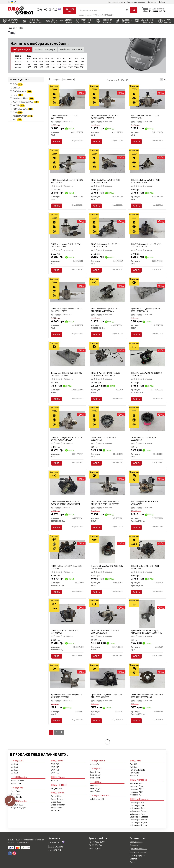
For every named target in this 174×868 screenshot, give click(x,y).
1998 (76, 64)
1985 (58, 67)
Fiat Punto (134, 776)
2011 (35, 59)
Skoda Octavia (57, 799)
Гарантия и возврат (136, 2)
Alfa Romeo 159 (97, 799)
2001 (35, 62)
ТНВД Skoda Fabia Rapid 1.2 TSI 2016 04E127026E (67, 181)
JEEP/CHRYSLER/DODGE (24, 102)
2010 (29, 59)
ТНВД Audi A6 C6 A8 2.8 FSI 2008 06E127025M (145, 117)
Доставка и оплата (116, 2)
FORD (17, 95)
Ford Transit (95, 778)
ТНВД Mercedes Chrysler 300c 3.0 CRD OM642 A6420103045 (106, 310)
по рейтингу (68, 79)
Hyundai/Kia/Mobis (22, 98)
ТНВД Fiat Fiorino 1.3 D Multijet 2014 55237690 (67, 567)
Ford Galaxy (95, 775)
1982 (41, 67)
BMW (16, 84)
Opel (16, 112)
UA (14, 2)
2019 (82, 59)
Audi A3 (15, 764)
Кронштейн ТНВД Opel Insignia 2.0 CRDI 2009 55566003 (67, 696)
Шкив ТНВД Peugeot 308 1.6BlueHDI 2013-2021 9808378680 (147, 696)
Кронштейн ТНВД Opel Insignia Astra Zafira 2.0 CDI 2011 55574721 (146, 632)
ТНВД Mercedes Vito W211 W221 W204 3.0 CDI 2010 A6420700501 (66, 503)
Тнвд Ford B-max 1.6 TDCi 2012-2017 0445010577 (107, 567)
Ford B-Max (95, 772)
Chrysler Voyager (19, 808)
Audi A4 (15, 767)
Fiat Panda (134, 773)
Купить (57, 142)
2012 (41, 59)
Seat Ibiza (16, 791)
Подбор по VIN (69, 10)
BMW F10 (55, 770)
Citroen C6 (95, 764)
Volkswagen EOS (137, 803)
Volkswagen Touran (138, 825)
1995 (58, 64)
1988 (76, 67)
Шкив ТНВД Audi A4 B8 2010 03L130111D (103, 439)
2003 (47, 62)
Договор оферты (137, 855)
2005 (58, 62)
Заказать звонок (56, 846)
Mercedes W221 (137, 792)
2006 (64, 62)
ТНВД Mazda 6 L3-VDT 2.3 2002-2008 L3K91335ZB (105, 632)
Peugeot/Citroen (21, 116)
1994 (52, 64)
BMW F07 (55, 767)
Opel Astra (95, 786)
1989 (82, 67)
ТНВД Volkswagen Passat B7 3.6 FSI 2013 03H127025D (147, 246)
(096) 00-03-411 (47, 10)
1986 (64, 67)
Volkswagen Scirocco (139, 817)
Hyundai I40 (16, 783)
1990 (29, 64)
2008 (76, 62)
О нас (132, 862)
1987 (70, 67)
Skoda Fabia (56, 796)
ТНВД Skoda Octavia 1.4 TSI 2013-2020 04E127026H (106, 181)
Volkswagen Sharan (138, 820)
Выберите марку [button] (45, 49)
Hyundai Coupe (18, 781)
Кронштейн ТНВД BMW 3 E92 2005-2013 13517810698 (147, 310)
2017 (70, 59)
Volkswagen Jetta (138, 808)
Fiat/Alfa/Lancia (21, 91)
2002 (41, 62)
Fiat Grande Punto (137, 770)
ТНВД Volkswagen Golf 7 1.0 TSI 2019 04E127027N (105, 246)
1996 (64, 64)
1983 (47, 67)
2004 (52, 62)
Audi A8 (15, 773)
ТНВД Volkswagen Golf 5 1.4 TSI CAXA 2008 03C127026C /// (105, 117)
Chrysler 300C (17, 805)
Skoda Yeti (55, 810)
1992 (41, 64)
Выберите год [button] (21, 49)
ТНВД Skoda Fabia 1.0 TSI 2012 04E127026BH (65, 117)
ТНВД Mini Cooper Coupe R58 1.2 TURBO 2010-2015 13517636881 (105, 503)
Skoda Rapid (56, 802)
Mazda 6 (54, 781)
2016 (64, 59)
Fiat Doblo (134, 767)
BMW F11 (55, 773)
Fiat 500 (133, 764)
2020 (29, 56)
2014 (52, 59)
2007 (70, 62)
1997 (70, 64)
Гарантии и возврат (138, 852)
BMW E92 (55, 764)
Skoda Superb (57, 808)
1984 (52, 67)
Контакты (152, 2)
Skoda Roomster (58, 805)
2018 (76, 59)
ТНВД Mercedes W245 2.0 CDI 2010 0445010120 (146, 374)
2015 (58, 59)
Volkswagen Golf (137, 805)
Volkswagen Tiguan (138, 822)
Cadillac (15, 88)
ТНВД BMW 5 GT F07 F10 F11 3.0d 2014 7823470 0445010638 (105, 374)
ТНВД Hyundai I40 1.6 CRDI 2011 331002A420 (145, 567)
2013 (47, 59)
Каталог (133, 859)
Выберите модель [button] (71, 49)
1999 (82, 64)
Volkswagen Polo (137, 814)
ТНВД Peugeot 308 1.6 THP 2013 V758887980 (145, 503)
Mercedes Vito (136, 783)
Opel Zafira (95, 791)
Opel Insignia (96, 788)
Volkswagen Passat (138, 811)
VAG (16, 119)
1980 (29, 67)
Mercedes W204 (137, 786)
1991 (35, 64)
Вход (162, 2)
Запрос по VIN (55, 850)
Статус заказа (136, 842)
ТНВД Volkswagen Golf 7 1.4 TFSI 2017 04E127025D (66, 246)
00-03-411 (55, 842)
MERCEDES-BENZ (22, 109)
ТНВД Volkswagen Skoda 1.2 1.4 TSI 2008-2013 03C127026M (67, 439)
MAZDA (17, 105)
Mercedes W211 (137, 789)
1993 (47, 64)
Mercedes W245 (137, 795)
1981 (35, 67)
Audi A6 (15, 770)
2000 (29, 62)
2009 (82, 62)
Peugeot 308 (56, 788)
